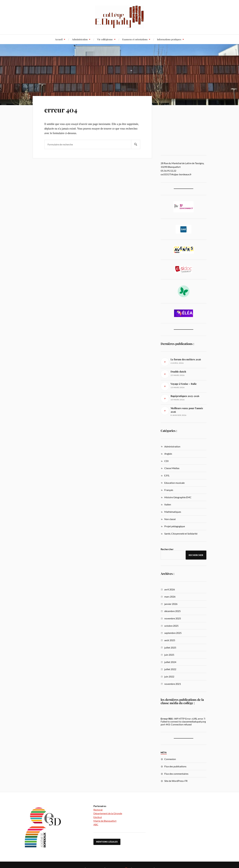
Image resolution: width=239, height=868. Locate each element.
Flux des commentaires (176, 774)
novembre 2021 (173, 684)
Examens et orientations (135, 39)
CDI (166, 461)
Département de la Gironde (108, 813)
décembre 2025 (172, 611)
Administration (80, 39)
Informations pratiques (169, 39)
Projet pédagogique (175, 526)
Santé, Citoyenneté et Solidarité (181, 534)
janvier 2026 (171, 604)
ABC (96, 824)
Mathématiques (173, 512)
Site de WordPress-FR (176, 781)
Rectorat (98, 810)
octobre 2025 (171, 626)
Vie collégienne (105, 39)
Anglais (168, 454)
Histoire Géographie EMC (178, 497)
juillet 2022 (170, 669)
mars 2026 (170, 597)
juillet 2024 (170, 662)
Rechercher (167, 549)
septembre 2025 (173, 633)
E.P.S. (167, 475)
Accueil (59, 39)
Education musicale (174, 483)
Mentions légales (107, 842)
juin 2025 (169, 655)
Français (169, 490)
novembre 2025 (173, 618)
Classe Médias (172, 468)
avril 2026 (170, 589)
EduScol (98, 817)
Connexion (170, 759)
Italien (168, 504)
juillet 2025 (170, 647)
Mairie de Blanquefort (105, 821)
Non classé (170, 519)
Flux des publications (175, 766)
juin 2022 (169, 676)
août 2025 (170, 640)
